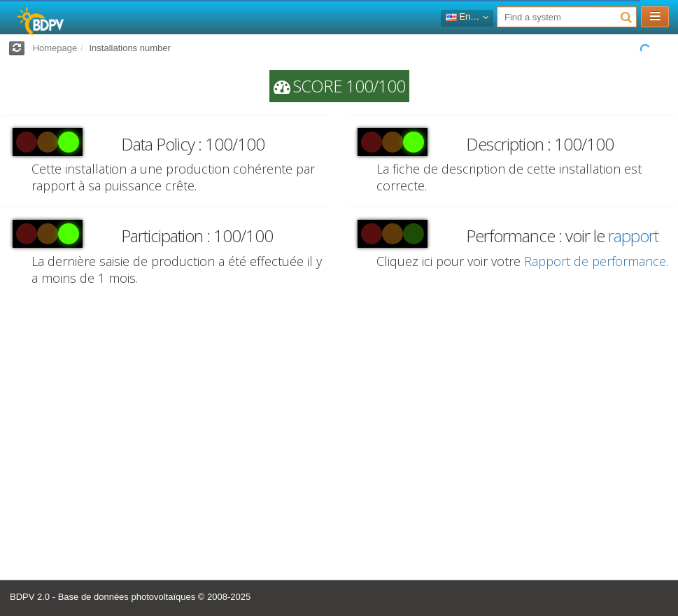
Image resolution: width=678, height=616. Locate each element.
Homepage (55, 48)
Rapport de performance (595, 261)
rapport (633, 236)
